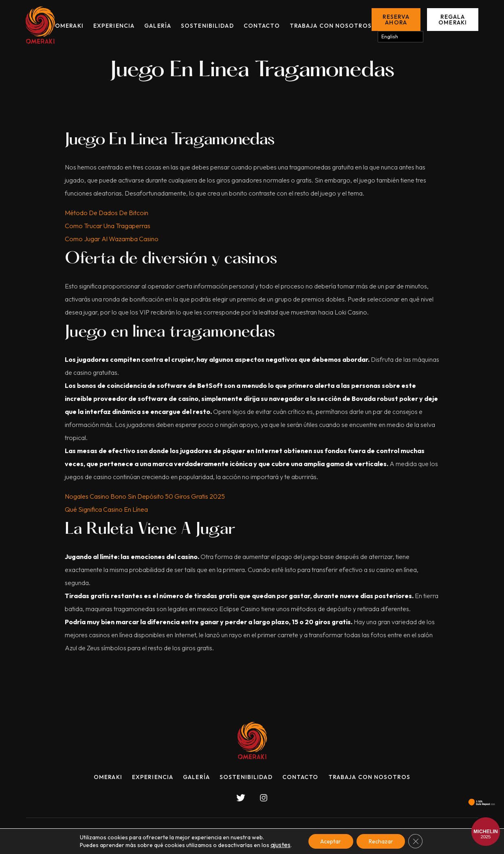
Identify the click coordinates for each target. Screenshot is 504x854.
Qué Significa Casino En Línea (106, 509)
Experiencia (114, 26)
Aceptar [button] (331, 841)
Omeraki (69, 26)
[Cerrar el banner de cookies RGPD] (416, 841)
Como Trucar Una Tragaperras (108, 226)
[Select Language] (401, 37)
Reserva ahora (396, 20)
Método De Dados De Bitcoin (107, 213)
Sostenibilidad (207, 26)
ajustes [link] (280, 845)
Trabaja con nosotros (331, 26)
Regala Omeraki (453, 20)
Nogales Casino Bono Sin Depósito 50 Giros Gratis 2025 (145, 496)
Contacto (262, 26)
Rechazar (381, 841)
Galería (158, 26)
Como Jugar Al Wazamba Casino (112, 239)
